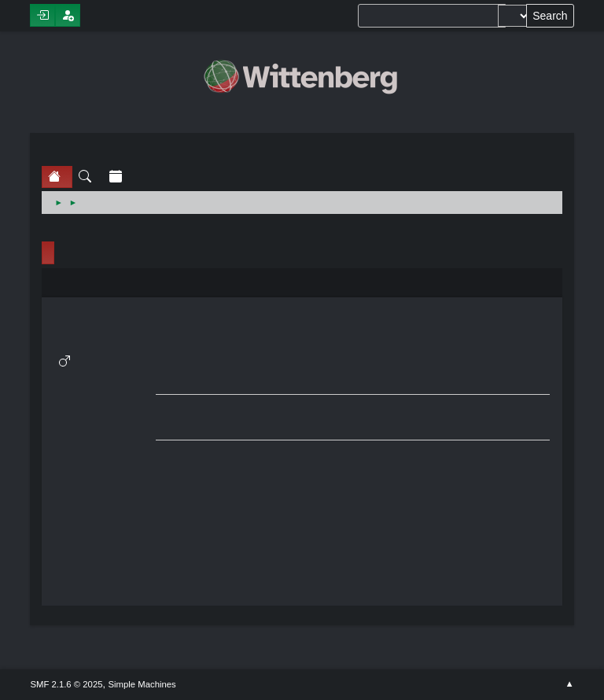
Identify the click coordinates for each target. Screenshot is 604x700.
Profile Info (48, 253)
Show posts (104, 408)
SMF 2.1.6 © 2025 (66, 684)
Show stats (104, 427)
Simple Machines (142, 684)
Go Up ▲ (569, 684)
